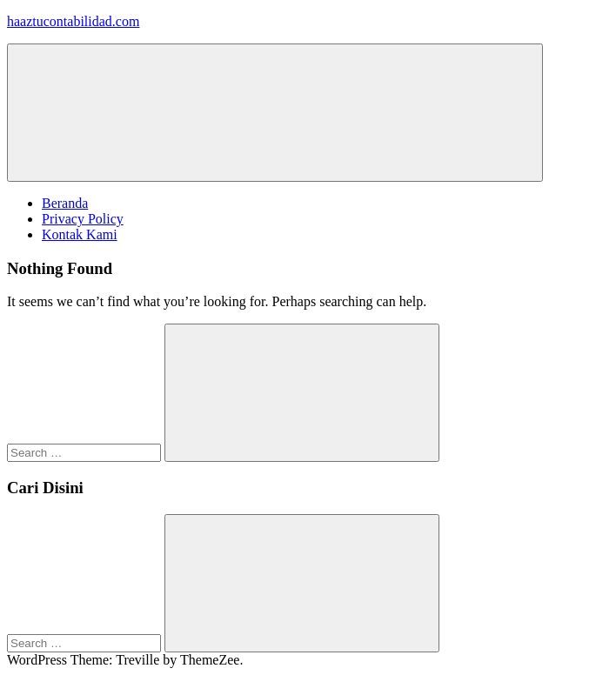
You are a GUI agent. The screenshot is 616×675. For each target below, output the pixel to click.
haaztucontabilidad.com (73, 21)
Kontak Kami (80, 234)
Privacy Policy (83, 219)
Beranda (65, 203)
